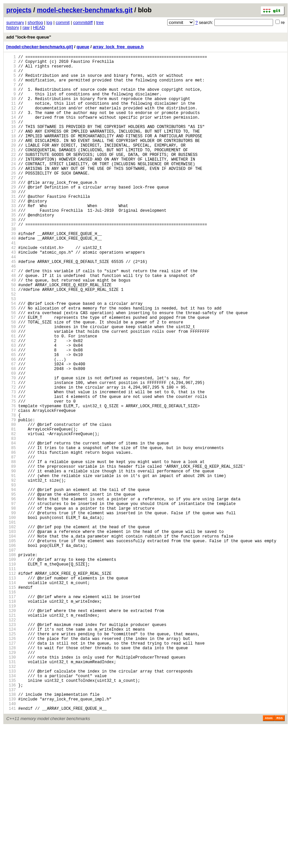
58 (11, 380)
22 (11, 176)
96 (11, 595)
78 (11, 493)
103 (11, 634)
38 (11, 267)
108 (11, 662)
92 (11, 572)
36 (11, 255)
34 (11, 244)
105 (11, 645)
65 (11, 419)
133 (11, 804)
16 (11, 142)
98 (11, 606)
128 (11, 775)
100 (11, 617)
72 (11, 459)
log (49, 22)
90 (11, 561)
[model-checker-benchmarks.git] (40, 47)
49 (11, 329)
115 (11, 702)
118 (11, 719)
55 (11, 363)
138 (11, 832)
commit (63, 22)
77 (11, 487)
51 (11, 340)
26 (11, 199)
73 (11, 465)
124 (11, 753)
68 (11, 436)
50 (11, 335)
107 (11, 657)
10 (11, 109)
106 (11, 651)
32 (11, 233)
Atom (269, 859)
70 (11, 448)
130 (11, 787)
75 (11, 476)
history (13, 27)
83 (11, 521)
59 (11, 385)
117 (11, 713)
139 (11, 838)
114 (11, 696)
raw (26, 27)
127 (11, 770)
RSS (280, 859)
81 (11, 510)
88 (11, 549)
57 (11, 374)
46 (11, 312)
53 (11, 352)
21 (11, 171)
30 (11, 222)
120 (11, 730)
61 (11, 397)
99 (11, 612)
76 (11, 482)
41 (11, 284)
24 (11, 188)
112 (11, 685)
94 (11, 583)
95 (11, 589)
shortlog (35, 22)
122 (11, 742)
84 (11, 527)
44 (11, 301)
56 (11, 369)
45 (11, 306)
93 (11, 578)
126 (11, 764)
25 (11, 193)
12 (11, 120)
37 (11, 261)
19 (11, 159)
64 (11, 414)
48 (11, 323)
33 (11, 239)
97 (11, 600)
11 (11, 114)
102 (11, 628)
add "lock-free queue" (29, 37)
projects (19, 10)
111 (11, 679)
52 (11, 346)
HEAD (39, 27)
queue (83, 47)
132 (11, 798)
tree (100, 22)
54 (11, 357)
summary (15, 22)
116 (11, 708)
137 (11, 826)
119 (11, 725)
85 (11, 532)
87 (11, 544)
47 (11, 318)
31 (11, 227)
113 (11, 691)
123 (11, 747)
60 (11, 391)
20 (11, 165)
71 (11, 453)
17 (11, 148)
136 (11, 821)
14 (11, 131)
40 (11, 278)
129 (11, 781)
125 (11, 758)
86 (11, 538)
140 (11, 843)
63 (11, 408)
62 (11, 402)
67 (11, 431)
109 (11, 668)
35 (11, 250)
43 (11, 295)
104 (11, 640)
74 (11, 470)
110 (11, 674)
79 (11, 498)
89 (11, 555)
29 (11, 216)
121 (11, 736)
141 (11, 849)
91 (11, 566)
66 (11, 425)
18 (11, 154)
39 (11, 272)
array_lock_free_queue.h (118, 47)
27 (11, 205)
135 (11, 815)
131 (11, 792)
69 (11, 442)
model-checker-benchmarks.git (85, 10)
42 (11, 289)
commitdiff (83, 22)
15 (11, 137)
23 (11, 182)
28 (11, 210)
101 (11, 623)
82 (11, 515)
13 (11, 125)
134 (11, 809)
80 (11, 504)
